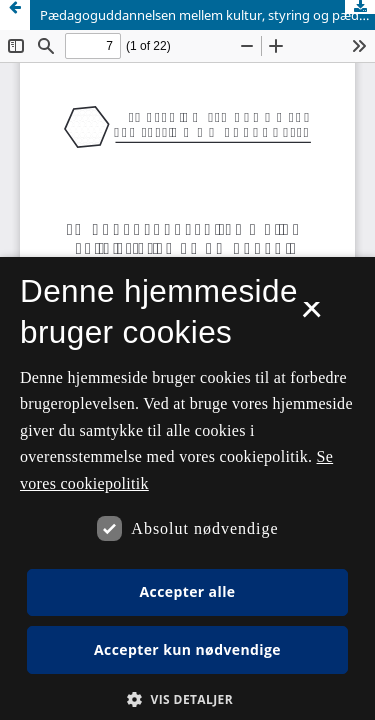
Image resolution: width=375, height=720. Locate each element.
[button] (187, 699)
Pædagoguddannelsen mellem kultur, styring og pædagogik (207, 15)
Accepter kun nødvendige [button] (187, 649)
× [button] (311, 316)
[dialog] (187, 488)
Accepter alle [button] (187, 591)
